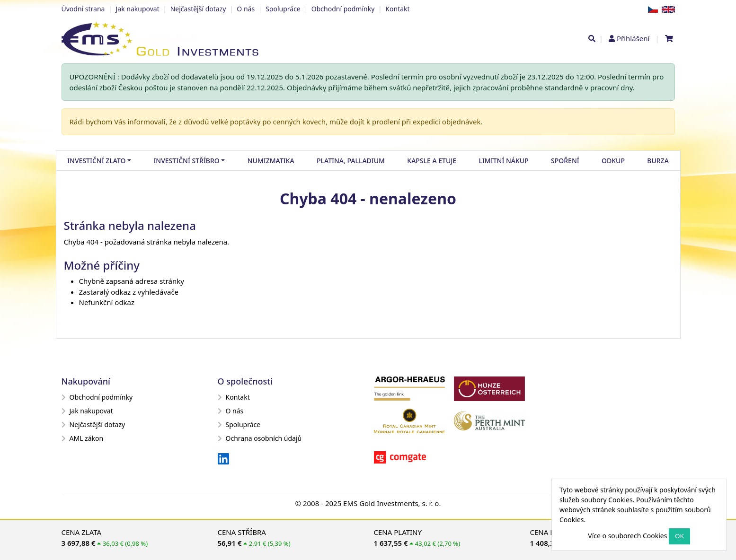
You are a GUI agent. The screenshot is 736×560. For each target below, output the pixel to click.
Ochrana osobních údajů (260, 438)
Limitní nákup (503, 161)
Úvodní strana (83, 9)
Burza (658, 161)
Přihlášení (633, 38)
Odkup (613, 161)
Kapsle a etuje (432, 161)
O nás (246, 9)
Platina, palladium (351, 161)
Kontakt (397, 9)
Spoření (565, 161)
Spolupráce (283, 9)
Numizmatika (271, 161)
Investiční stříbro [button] (186, 161)
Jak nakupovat (137, 9)
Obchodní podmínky (343, 9)
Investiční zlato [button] (96, 161)
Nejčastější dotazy (198, 9)
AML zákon (83, 438)
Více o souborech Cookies (627, 536)
